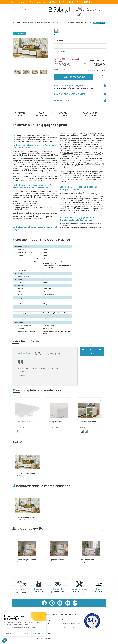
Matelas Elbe (68, 153)
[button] (4, 640)
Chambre (17, 23)
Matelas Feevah (69, 158)
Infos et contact (45, 639)
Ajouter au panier (74, 77)
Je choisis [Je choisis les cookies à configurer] (24, 633)
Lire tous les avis (92, 350)
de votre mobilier (79, 588)
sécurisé (39, 588)
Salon (31, 23)
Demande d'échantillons (80, 101)
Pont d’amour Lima (21, 178)
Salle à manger (41, 23)
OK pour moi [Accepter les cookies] (39, 633)
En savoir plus (20, 114)
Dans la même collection (90, 114)
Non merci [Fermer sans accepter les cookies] (9, 633)
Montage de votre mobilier (80, 94)
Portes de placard (56, 23)
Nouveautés (86, 23)
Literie (24, 23)
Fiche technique (41, 114)
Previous (13, 73)
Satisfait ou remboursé (71, 624)
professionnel (57, 588)
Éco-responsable (69, 620)
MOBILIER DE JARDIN (72, 23)
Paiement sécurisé (69, 627)
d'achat (99, 588)
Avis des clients (63, 114)
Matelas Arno (68, 164)
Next (48, 73)
